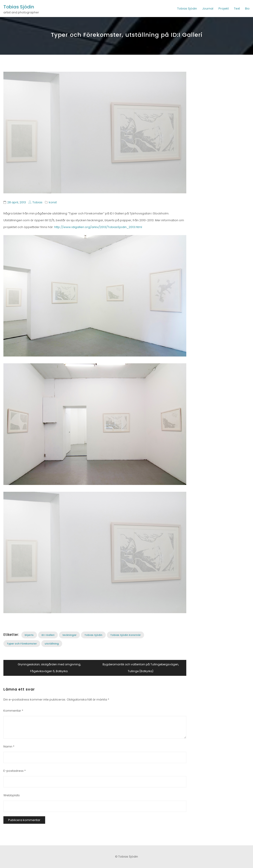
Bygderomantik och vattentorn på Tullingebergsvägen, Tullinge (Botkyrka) (141, 668)
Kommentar (13, 711)
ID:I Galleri (48, 635)
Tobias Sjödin (19, 7)
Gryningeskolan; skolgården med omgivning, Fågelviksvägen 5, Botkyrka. (49, 668)
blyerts (29, 635)
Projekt (224, 9)
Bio (247, 9)
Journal (208, 9)
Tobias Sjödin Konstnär (125, 635)
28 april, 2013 (17, 202)
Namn (9, 746)
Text (237, 9)
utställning (52, 644)
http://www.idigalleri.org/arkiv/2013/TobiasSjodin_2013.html (98, 227)
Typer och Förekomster (22, 644)
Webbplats (12, 795)
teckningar (69, 635)
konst (53, 202)
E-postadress (15, 771)
